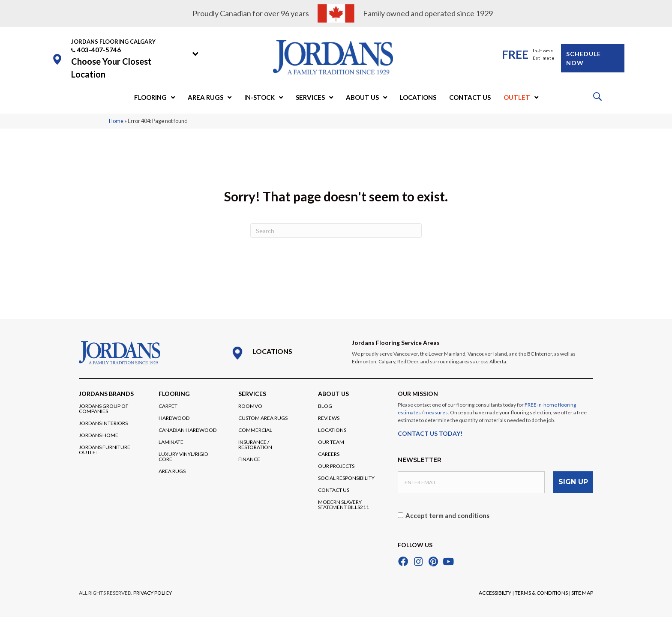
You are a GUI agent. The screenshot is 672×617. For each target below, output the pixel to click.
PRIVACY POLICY (153, 592)
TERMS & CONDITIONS (541, 592)
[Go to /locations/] (283, 353)
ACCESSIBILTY (495, 592)
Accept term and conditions (447, 515)
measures (436, 412)
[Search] (336, 231)
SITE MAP (582, 592)
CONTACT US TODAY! (430, 433)
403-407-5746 (99, 50)
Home (116, 121)
